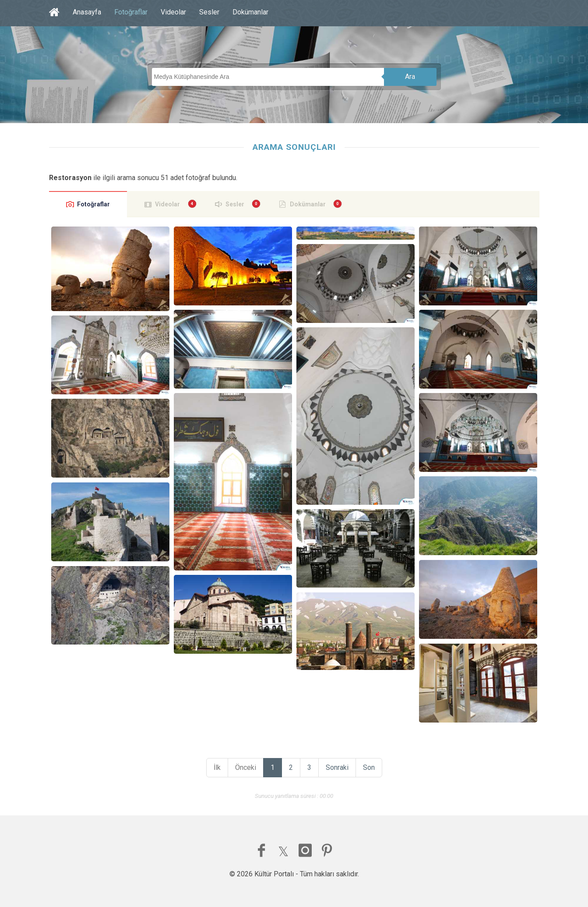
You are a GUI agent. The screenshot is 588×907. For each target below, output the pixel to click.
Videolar (173, 12)
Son (369, 767)
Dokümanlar (250, 12)
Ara (410, 76)
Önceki (246, 767)
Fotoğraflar (131, 12)
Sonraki (337, 767)
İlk (217, 767)
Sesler (209, 12)
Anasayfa (87, 12)
